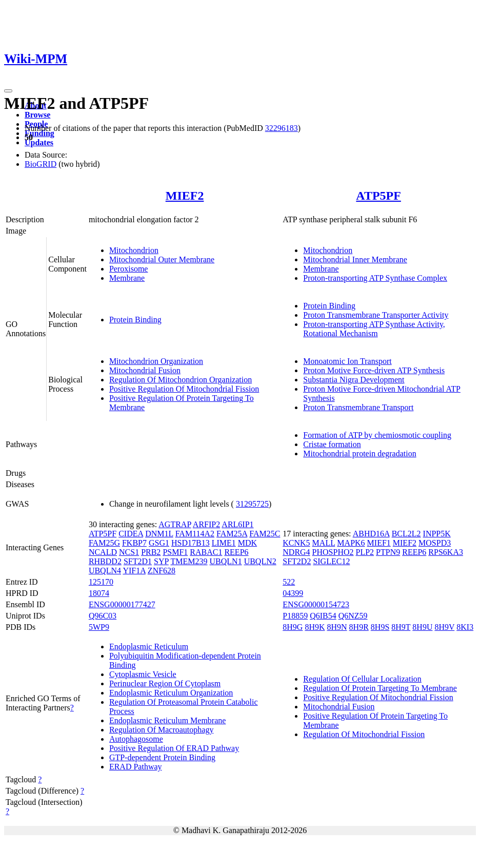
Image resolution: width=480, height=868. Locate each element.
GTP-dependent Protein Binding (162, 757)
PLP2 (365, 552)
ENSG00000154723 (316, 604)
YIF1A (134, 571)
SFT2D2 (297, 561)
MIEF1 (379, 543)
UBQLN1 (226, 561)
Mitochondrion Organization (156, 361)
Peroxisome (129, 269)
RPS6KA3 (446, 552)
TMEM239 (189, 561)
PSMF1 (175, 552)
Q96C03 (103, 616)
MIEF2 (185, 196)
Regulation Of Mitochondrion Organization (181, 380)
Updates (39, 142)
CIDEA (131, 534)
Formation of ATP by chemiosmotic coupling (377, 435)
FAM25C (265, 534)
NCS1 (129, 552)
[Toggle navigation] (8, 91)
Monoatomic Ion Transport (347, 361)
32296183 (282, 128)
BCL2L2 (406, 534)
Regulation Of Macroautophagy (162, 730)
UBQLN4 (105, 571)
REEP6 (236, 552)
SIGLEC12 (331, 561)
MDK (247, 543)
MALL (324, 543)
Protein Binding (135, 320)
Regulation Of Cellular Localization (362, 679)
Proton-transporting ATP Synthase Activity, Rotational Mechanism (374, 329)
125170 (101, 582)
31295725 (252, 504)
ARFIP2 (206, 524)
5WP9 (99, 627)
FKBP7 (134, 543)
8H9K (315, 627)
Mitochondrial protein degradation (359, 454)
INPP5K (437, 534)
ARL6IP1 (237, 524)
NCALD (103, 552)
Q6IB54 (323, 616)
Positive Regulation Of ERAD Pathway (174, 748)
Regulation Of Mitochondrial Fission (364, 734)
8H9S (380, 627)
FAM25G (104, 543)
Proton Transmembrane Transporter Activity (376, 315)
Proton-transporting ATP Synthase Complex (375, 278)
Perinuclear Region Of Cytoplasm (165, 683)
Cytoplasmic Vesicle (143, 674)
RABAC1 (206, 552)
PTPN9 (388, 552)
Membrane (127, 278)
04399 (293, 593)
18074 (99, 593)
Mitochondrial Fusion (145, 370)
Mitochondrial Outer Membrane (162, 259)
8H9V (444, 627)
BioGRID (41, 164)
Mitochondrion (134, 250)
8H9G (293, 627)
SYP (161, 561)
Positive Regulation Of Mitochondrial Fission (184, 389)
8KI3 (465, 627)
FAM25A (232, 534)
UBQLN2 (260, 561)
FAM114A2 (195, 534)
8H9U (422, 627)
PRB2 (151, 552)
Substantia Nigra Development (354, 380)
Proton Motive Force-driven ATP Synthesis (374, 370)
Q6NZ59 (353, 616)
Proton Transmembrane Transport (358, 407)
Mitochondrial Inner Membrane (355, 259)
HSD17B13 (191, 543)
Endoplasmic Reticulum (149, 647)
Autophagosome (136, 739)
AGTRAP (175, 524)
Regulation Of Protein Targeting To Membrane (380, 688)
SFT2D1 (138, 561)
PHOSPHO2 (333, 552)
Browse (37, 115)
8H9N (337, 627)
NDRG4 (296, 552)
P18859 (295, 616)
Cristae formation (332, 444)
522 (289, 582)
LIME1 (224, 543)
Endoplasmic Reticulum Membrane (168, 720)
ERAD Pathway (136, 767)
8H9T (401, 627)
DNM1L (159, 534)
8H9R (359, 627)
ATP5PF (378, 196)
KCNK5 (296, 543)
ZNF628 (162, 571)
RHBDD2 (105, 561)
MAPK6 (351, 543)
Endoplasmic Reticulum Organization (171, 693)
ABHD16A (371, 534)
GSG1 (159, 543)
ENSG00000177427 (122, 604)
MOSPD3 (435, 543)
